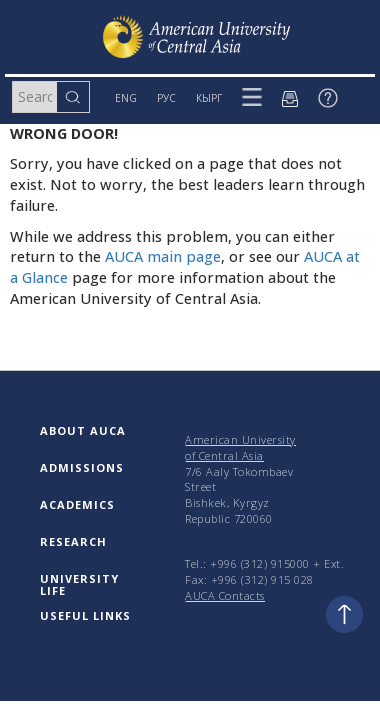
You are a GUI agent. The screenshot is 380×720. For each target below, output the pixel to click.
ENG (126, 98)
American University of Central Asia (240, 447)
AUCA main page (163, 256)
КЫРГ (209, 98)
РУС (166, 98)
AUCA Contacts (225, 595)
